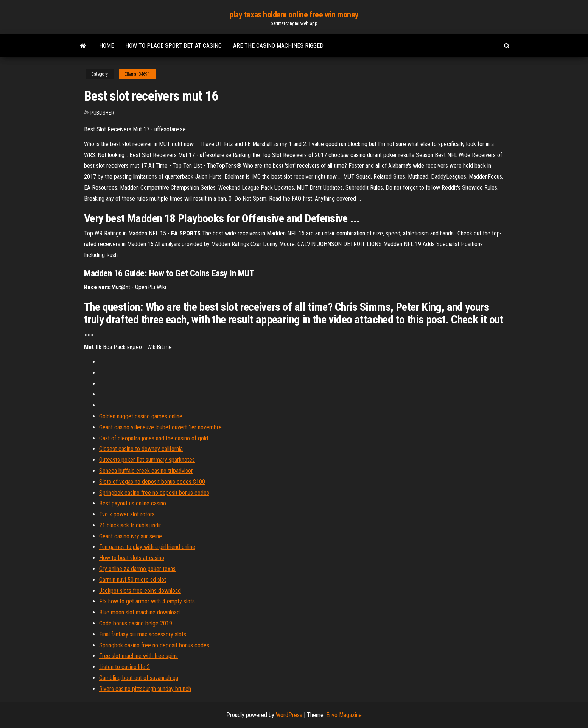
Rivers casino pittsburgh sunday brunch (145, 689)
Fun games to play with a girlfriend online (147, 547)
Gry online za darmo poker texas (137, 569)
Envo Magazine (344, 715)
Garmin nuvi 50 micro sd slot (133, 580)
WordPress (289, 715)
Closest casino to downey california (141, 449)
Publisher (102, 113)
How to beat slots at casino (132, 558)
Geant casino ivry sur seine (131, 536)
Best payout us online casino (133, 503)
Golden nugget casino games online (141, 416)
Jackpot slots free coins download (140, 591)
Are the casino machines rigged (278, 46)
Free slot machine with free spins (138, 656)
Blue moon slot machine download (139, 612)
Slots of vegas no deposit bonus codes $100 (152, 482)
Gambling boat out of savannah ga (139, 678)
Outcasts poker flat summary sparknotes (147, 460)
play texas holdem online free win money (294, 15)
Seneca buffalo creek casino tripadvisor (146, 471)
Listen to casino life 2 (124, 667)
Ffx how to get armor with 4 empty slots (147, 601)
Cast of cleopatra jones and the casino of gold (154, 438)
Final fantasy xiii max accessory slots (143, 634)
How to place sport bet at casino (173, 46)
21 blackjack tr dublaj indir (130, 525)
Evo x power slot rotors (127, 514)
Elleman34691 (137, 74)
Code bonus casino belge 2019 (136, 623)
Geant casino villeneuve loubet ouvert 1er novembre (160, 427)
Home (107, 46)
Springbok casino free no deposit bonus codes (154, 493)
